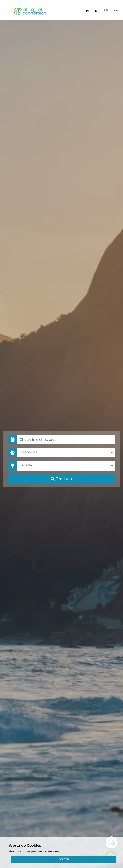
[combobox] (66, 453)
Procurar (62, 479)
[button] (66, 440)
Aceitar (64, 859)
